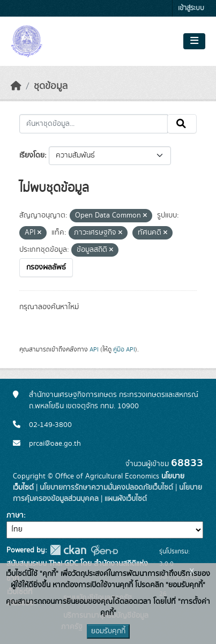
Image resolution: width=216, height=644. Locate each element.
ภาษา (15, 515)
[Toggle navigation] (194, 41)
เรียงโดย (32, 155)
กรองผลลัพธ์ (46, 267)
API (94, 349)
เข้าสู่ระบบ (191, 8)
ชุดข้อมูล (51, 86)
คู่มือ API (124, 349)
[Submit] (182, 124)
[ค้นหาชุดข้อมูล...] (94, 124)
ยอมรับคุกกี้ (108, 631)
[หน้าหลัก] (16, 86)
